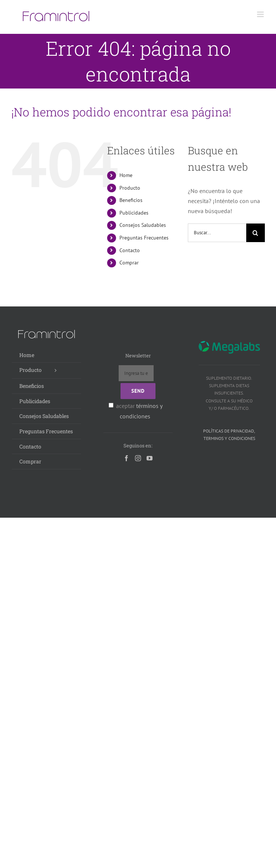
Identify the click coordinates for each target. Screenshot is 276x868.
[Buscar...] (217, 233)
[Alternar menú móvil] (261, 14)
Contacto (130, 250)
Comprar (129, 263)
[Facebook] (126, 458)
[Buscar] (256, 233)
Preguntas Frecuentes (144, 238)
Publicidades (134, 213)
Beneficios (131, 200)
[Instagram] (138, 458)
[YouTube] (150, 458)
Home (126, 175)
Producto (130, 188)
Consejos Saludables (143, 225)
